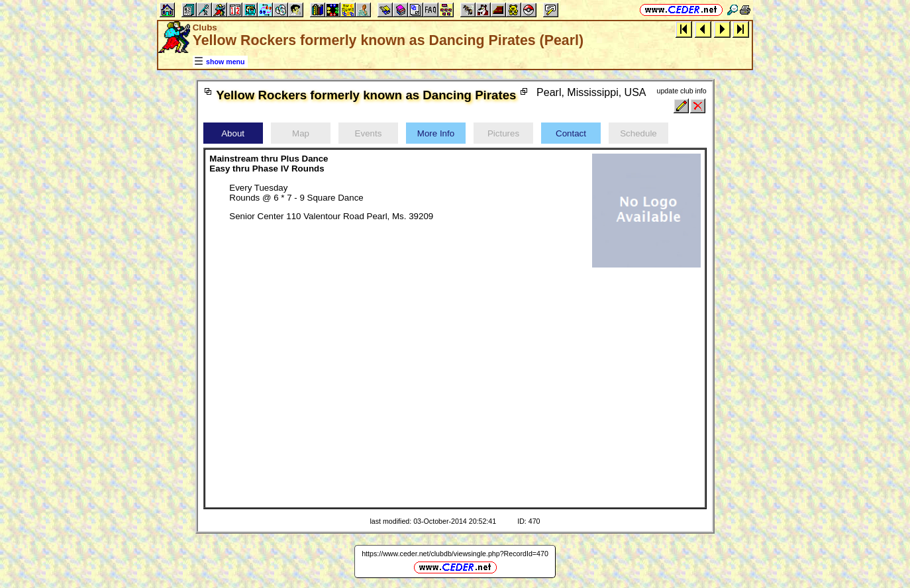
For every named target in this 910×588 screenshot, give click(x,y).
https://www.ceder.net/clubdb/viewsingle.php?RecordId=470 (455, 554)
